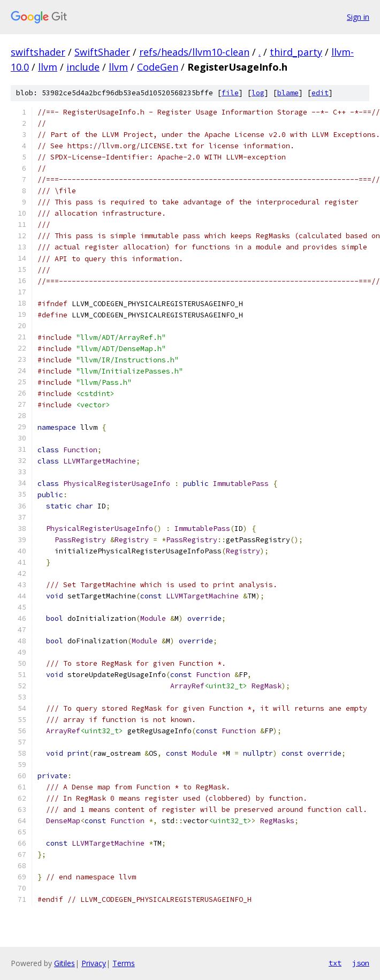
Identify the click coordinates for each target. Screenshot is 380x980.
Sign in (358, 17)
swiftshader (38, 52)
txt (335, 963)
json (361, 963)
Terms (124, 963)
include (83, 67)
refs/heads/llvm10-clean (194, 52)
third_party (296, 52)
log (258, 93)
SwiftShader (102, 52)
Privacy (94, 963)
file (230, 93)
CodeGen (158, 67)
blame (288, 93)
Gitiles (64, 963)
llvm (48, 67)
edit (320, 93)
